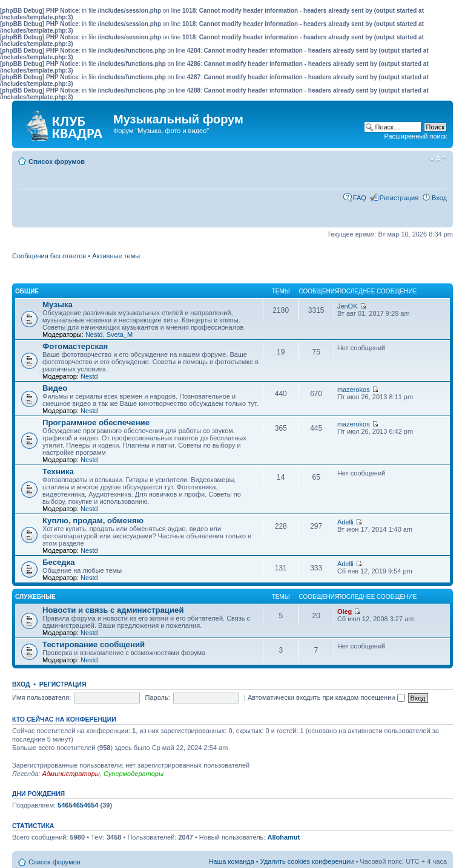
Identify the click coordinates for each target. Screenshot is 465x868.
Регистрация (399, 198)
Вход (439, 198)
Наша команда (231, 861)
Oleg (345, 612)
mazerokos (354, 390)
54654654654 (78, 805)
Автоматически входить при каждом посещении (326, 697)
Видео (55, 388)
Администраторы (71, 774)
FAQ (360, 198)
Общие (27, 291)
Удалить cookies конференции (307, 861)
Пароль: (158, 697)
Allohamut (283, 837)
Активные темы (116, 256)
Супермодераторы (134, 774)
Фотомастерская (75, 346)
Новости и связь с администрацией (113, 610)
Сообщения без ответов (49, 256)
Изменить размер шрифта (438, 159)
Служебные (35, 597)
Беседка (59, 562)
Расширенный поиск (415, 136)
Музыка (58, 305)
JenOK (348, 306)
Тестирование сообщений (94, 644)
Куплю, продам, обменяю (93, 520)
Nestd (94, 334)
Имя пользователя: (41, 697)
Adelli (345, 522)
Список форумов (57, 162)
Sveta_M (120, 334)
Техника (58, 472)
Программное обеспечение (96, 423)
